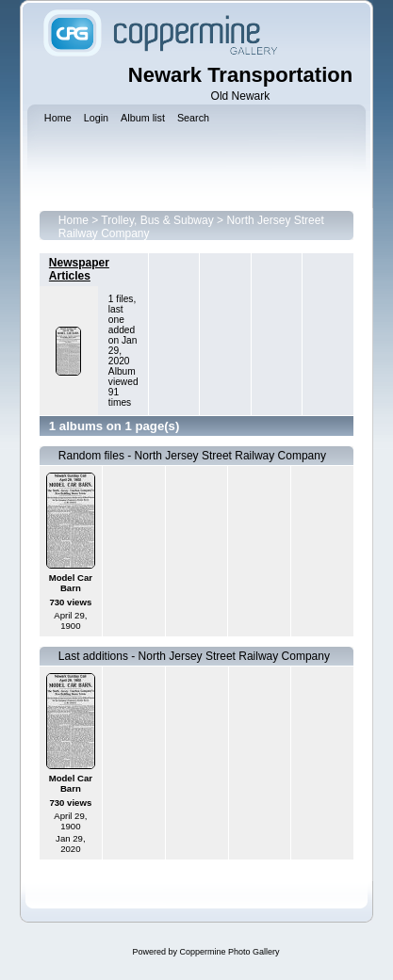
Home (74, 220)
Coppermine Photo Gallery (229, 952)
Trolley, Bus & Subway (157, 220)
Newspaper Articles (79, 269)
